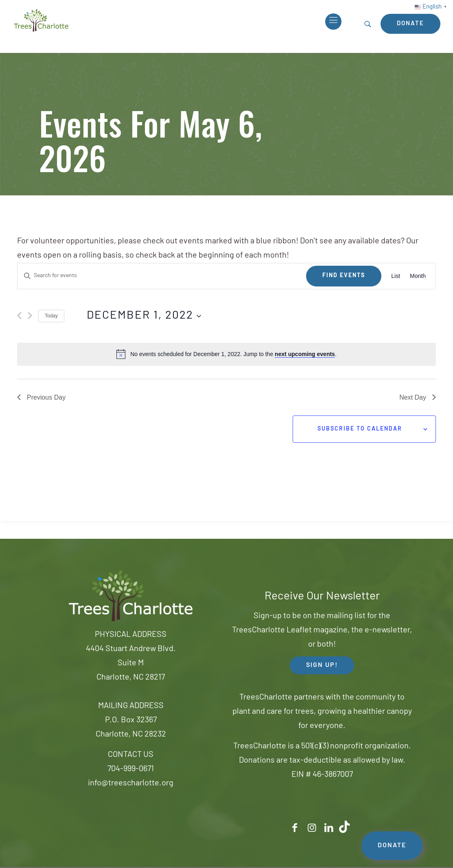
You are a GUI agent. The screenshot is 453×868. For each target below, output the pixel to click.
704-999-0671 (131, 769)
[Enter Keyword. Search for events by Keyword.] (162, 276)
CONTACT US (131, 755)
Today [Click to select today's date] (51, 316)
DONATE (392, 846)
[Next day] (30, 316)
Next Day (418, 397)
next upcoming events (305, 354)
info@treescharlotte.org (131, 783)
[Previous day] (19, 316)
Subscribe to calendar (360, 429)
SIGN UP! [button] (322, 665)
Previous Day (41, 397)
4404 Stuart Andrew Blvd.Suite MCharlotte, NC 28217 (131, 663)
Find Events (344, 276)
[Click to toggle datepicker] (144, 316)
